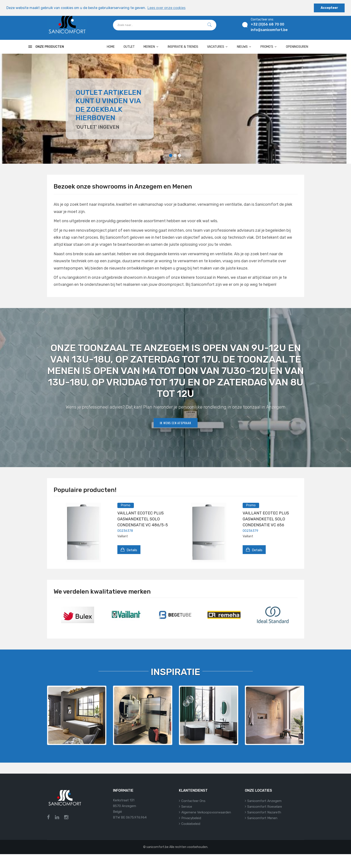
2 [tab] (175, 155)
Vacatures (218, 47)
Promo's (269, 47)
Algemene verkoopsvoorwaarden (206, 812)
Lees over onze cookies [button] (166, 8)
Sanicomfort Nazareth (264, 812)
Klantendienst (193, 790)
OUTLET (129, 47)
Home (111, 47)
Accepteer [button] (329, 8)
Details (129, 550)
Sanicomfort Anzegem (264, 801)
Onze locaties (258, 790)
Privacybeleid (191, 818)
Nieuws (244, 47)
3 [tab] (179, 155)
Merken (151, 47)
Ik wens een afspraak (175, 423)
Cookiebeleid (191, 824)
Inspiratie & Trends (183, 47)
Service (187, 807)
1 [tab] (171, 155)
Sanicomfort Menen (262, 818)
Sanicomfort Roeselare (265, 807)
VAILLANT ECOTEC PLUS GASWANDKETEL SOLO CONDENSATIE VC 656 (266, 519)
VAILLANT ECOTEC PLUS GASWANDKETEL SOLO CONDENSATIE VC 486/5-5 (143, 519)
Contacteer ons (193, 801)
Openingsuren (297, 47)
